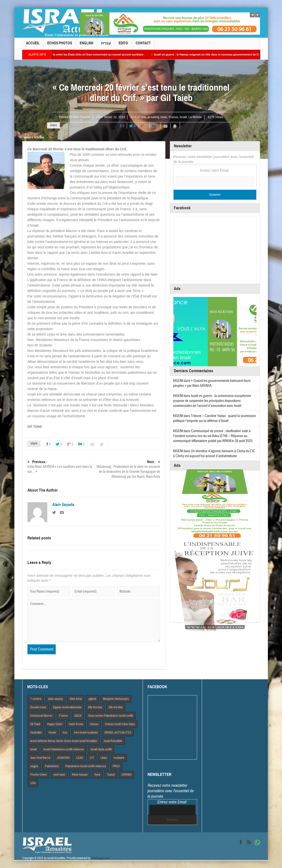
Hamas (94, 724)
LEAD (80, 758)
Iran (65, 733)
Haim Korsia (76, 724)
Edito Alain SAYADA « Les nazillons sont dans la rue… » (61, 467)
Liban (104, 758)
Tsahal (111, 775)
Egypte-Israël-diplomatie (67, 707)
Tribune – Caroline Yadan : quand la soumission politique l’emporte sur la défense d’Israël (215, 418)
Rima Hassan (80, 775)
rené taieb (59, 775)
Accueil (33, 45)
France (173, 117)
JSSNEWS (63, 758)
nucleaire (119, 758)
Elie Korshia (116, 707)
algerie (92, 699)
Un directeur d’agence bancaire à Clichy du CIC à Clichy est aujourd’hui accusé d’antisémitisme (214, 454)
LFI (92, 758)
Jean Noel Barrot (40, 758)
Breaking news (157, 117)
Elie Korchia (95, 707)
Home (27, 137)
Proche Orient (38, 775)
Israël (183, 117)
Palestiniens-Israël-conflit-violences (86, 766)
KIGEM (178, 381)
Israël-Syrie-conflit (101, 749)
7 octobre (36, 699)
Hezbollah (36, 733)
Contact (143, 45)
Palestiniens (52, 766)
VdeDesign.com (100, 858)
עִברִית (106, 45)
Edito (123, 45)
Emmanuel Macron (41, 716)
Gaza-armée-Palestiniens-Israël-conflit (111, 716)
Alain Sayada (82, 117)
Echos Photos (60, 45)
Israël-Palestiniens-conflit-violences (64, 749)
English (87, 45)
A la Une (140, 117)
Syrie (97, 775)
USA (33, 783)
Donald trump (38, 707)
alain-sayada (55, 699)
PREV (116, 766)
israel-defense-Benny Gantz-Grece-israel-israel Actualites (64, 741)
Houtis (52, 733)
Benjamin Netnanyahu (116, 699)
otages (34, 766)
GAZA (78, 716)
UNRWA (126, 775)
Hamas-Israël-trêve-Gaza (120, 724)
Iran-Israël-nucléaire (86, 733)
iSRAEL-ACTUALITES (118, 733)
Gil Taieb (35, 724)
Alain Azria (76, 699)
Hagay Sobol (55, 724)
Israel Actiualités (113, 741)
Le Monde (195, 117)
